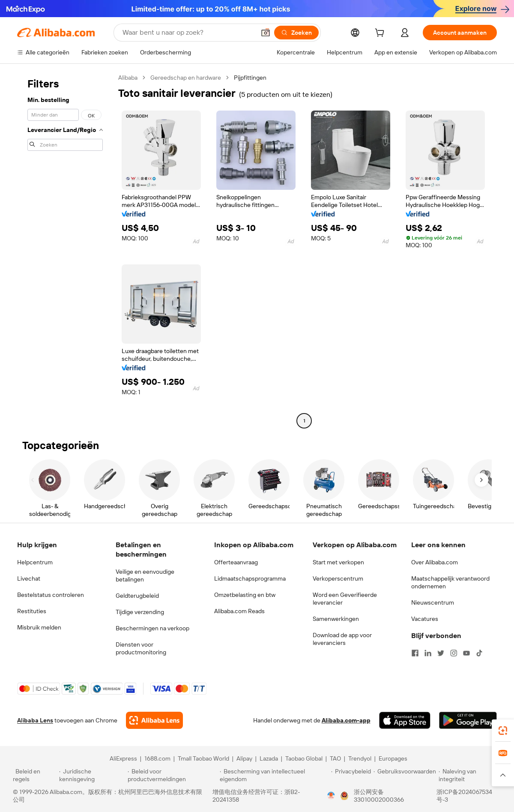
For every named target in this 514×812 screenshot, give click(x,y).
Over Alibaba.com (435, 562)
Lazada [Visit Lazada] (269, 758)
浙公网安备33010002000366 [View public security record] (379, 796)
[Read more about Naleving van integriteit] (470, 775)
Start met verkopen (338, 562)
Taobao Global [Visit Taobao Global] (304, 758)
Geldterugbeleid (137, 596)
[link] (503, 731)
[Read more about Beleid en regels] (35, 775)
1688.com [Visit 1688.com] (157, 758)
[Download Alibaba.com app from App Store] (405, 720)
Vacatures (425, 619)
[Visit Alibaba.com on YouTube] (466, 653)
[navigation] (65, 250)
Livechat (29, 578)
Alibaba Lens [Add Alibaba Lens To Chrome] (35, 720)
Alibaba (128, 78)
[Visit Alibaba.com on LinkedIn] (428, 653)
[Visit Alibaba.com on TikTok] (479, 653)
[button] (266, 33)
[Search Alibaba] (188, 33)
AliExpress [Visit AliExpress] (123, 758)
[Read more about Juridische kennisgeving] (92, 775)
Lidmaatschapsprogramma (250, 578)
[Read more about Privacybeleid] (351, 775)
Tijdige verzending (140, 612)
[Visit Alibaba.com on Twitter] (441, 653)
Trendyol (360, 758)
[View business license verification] (331, 796)
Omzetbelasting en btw (245, 595)
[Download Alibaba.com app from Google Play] (468, 720)
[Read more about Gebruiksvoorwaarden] (405, 775)
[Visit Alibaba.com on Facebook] (415, 653)
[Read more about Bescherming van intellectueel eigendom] (274, 775)
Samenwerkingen (336, 619)
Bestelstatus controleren (51, 595)
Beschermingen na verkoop (152, 628)
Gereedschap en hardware (186, 78)
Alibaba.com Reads (239, 611)
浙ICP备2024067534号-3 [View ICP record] (464, 796)
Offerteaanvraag (236, 562)
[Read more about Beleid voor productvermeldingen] (172, 775)
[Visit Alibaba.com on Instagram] (454, 653)
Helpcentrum (35, 562)
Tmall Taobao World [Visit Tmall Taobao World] (203, 758)
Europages (393, 758)
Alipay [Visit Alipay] (244, 758)
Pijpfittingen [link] (250, 78)
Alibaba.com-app (346, 720)
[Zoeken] (296, 33)
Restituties (32, 611)
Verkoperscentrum (338, 578)
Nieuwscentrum (433, 602)
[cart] (381, 34)
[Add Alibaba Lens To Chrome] (154, 720)
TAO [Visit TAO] (335, 758)
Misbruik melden (39, 627)
